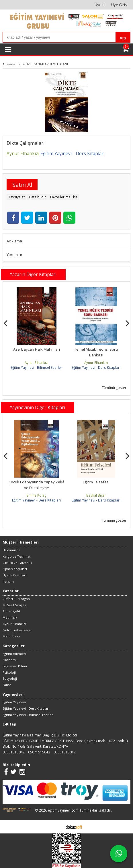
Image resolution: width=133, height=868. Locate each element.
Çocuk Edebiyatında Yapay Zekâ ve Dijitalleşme (37, 485)
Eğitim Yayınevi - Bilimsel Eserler (36, 367)
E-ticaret (57, 827)
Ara (123, 38)
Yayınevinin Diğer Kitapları (37, 407)
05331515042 (14, 752)
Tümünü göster (114, 388)
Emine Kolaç (36, 495)
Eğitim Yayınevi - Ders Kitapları (96, 367)
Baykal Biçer (96, 495)
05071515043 (39, 752)
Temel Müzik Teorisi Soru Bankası (96, 352)
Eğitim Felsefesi (96, 482)
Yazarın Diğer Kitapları (33, 274)
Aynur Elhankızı (37, 362)
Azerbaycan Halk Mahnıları (37, 349)
